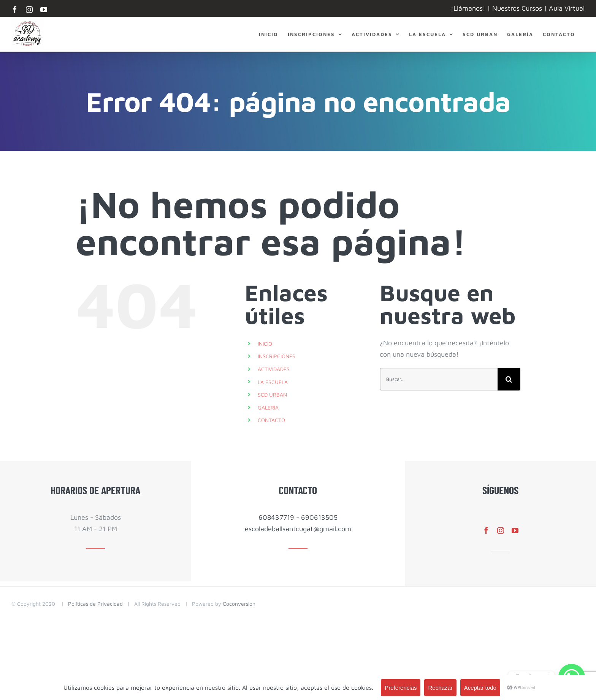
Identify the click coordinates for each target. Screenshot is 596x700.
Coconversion (239, 604)
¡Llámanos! (468, 8)
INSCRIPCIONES (277, 356)
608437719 (276, 517)
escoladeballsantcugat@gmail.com (298, 529)
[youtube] (515, 530)
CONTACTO (271, 420)
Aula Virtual (567, 8)
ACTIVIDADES (274, 369)
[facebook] (486, 530)
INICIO (265, 344)
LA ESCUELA (273, 382)
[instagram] (501, 530)
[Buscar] (509, 379)
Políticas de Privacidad (95, 604)
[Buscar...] (439, 379)
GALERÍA (268, 407)
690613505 (319, 517)
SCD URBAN (272, 394)
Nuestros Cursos (517, 8)
